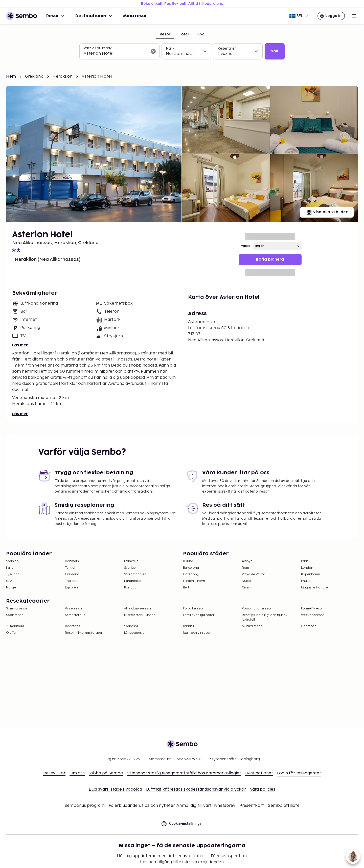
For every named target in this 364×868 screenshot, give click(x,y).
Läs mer (20, 345)
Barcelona (191, 568)
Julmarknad (15, 626)
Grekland (34, 77)
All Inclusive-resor (138, 609)
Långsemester (135, 633)
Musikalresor (252, 626)
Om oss (77, 773)
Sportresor (14, 615)
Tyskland (13, 574)
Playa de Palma (254, 574)
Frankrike (131, 561)
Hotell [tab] (184, 34)
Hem (11, 77)
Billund (188, 561)
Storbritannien (135, 574)
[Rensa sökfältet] (153, 51)
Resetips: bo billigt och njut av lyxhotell (265, 617)
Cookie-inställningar (182, 824)
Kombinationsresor (257, 609)
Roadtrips (72, 626)
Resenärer (227, 48)
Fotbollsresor (193, 609)
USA (9, 581)
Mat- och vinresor (197, 633)
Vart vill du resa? (98, 48)
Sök (275, 51)
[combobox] (115, 54)
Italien (11, 568)
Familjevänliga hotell (199, 615)
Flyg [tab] (201, 34)
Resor (56, 16)
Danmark (72, 561)
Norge (11, 588)
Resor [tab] (165, 34)
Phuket (306, 581)
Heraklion (63, 77)
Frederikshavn (194, 581)
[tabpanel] (182, 51)
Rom (245, 568)
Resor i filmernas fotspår (84, 633)
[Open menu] (354, 16)
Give (245, 588)
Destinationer (94, 16)
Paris (305, 561)
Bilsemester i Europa (140, 615)
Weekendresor (313, 615)
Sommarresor (17, 609)
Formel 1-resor (312, 609)
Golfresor (308, 626)
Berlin (187, 588)
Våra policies (263, 789)
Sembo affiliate (284, 806)
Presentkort (252, 806)
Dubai (246, 581)
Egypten (71, 588)
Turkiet (70, 568)
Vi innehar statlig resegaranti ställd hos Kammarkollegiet (184, 773)
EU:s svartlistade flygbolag (115, 789)
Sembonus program (85, 806)
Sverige (130, 568)
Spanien (12, 561)
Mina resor (135, 16)
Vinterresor (74, 609)
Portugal (131, 588)
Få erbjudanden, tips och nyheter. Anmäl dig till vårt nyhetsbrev (172, 806)
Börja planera (270, 259)
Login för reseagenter (299, 773)
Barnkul (189, 626)
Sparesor (131, 626)
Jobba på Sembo (106, 773)
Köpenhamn (311, 574)
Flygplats (245, 246)
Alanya (247, 561)
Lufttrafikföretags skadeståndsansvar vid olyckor (196, 789)
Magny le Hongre (314, 588)
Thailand (72, 581)
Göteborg (191, 574)
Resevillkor (54, 773)
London (307, 568)
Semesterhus (75, 615)
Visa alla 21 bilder (327, 212)
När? (170, 48)
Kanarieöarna (135, 581)
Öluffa (11, 633)
